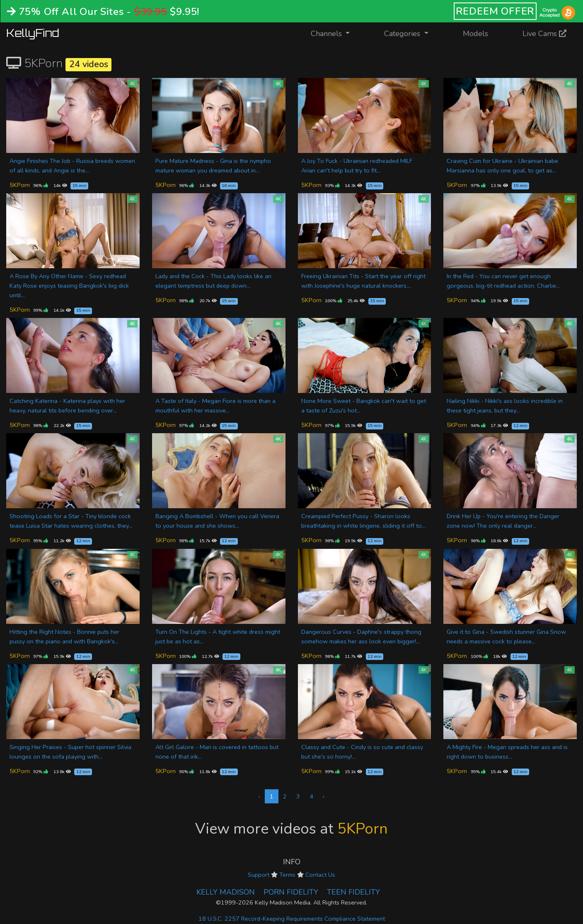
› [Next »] (324, 796)
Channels (335, 33)
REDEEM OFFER (495, 11)
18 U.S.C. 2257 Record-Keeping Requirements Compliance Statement (292, 919)
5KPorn (20, 185)
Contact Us (320, 875)
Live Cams (544, 34)
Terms (287, 875)
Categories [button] (403, 34)
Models (475, 34)
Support (259, 875)
